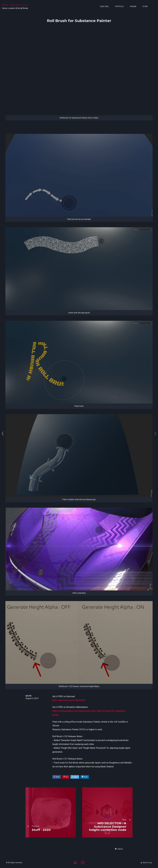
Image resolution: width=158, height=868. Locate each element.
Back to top (146, 863)
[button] (119, 849)
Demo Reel (104, 6)
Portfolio (119, 6)
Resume (133, 6)
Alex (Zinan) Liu (15, 5)
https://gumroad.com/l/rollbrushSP (69, 700)
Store (145, 6)
